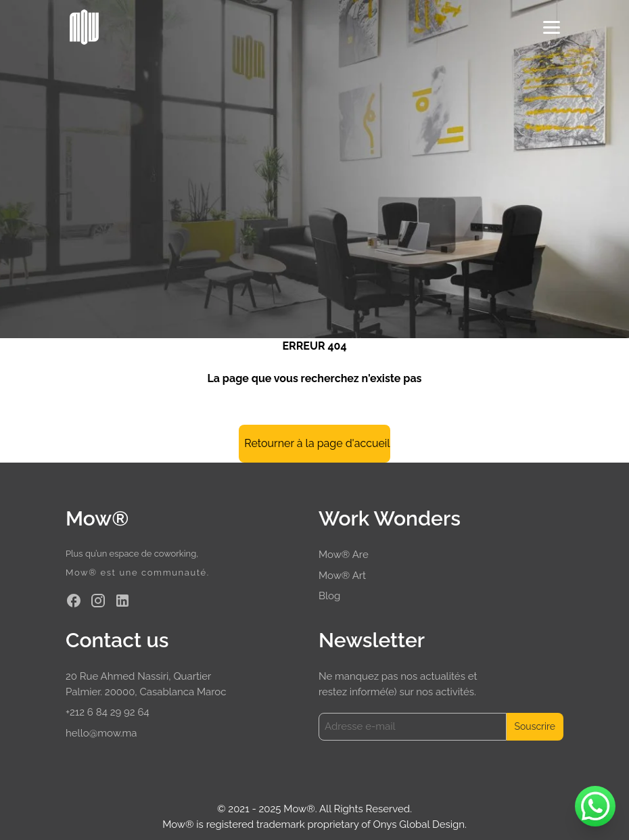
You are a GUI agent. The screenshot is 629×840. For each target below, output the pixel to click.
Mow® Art (342, 576)
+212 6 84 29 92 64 (108, 712)
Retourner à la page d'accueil (317, 443)
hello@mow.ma (101, 733)
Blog (329, 596)
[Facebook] (74, 601)
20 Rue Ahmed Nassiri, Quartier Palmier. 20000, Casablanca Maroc (146, 684)
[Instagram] (98, 601)
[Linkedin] (122, 601)
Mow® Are (344, 555)
